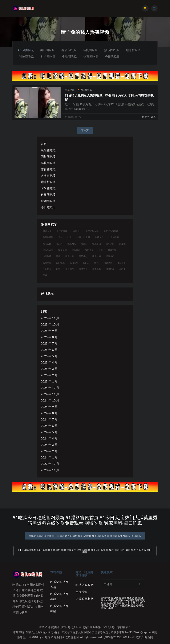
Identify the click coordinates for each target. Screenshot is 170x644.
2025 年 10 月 (50, 324)
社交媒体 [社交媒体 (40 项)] (108, 263)
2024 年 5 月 (49, 432)
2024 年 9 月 (49, 407)
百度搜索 (81, 592)
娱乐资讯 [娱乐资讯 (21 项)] (76, 250)
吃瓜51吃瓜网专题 (59, 584)
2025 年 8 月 (49, 337)
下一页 (85, 130)
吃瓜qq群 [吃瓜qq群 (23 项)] (99, 237)
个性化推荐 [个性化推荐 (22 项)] (62, 231)
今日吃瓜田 (112, 56)
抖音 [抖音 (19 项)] (101, 250)
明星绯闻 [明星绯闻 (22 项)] (97, 256)
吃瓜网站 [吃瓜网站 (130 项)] (72, 244)
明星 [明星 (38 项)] (58, 256)
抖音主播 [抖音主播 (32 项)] (112, 250)
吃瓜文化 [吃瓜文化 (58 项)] (47, 244)
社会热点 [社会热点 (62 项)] (47, 269)
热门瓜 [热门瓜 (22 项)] (86, 263)
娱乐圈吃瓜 (112, 50)
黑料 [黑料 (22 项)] (45, 275)
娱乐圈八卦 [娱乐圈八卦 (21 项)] (48, 250)
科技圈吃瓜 (27, 56)
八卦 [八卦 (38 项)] (60, 237)
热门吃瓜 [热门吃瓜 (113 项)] (60, 263)
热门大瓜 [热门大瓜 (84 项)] (74, 263)
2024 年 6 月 (49, 426)
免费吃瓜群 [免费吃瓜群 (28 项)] (48, 237)
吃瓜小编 (70, 90)
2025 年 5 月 (49, 356)
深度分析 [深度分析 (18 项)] (110, 256)
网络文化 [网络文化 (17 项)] (83, 269)
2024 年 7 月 (49, 419)
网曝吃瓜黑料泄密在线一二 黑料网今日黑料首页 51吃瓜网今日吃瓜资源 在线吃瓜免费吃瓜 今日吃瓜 (85, 536)
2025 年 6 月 (49, 350)
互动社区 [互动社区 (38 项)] (76, 231)
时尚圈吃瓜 (48, 56)
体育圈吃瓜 (91, 56)
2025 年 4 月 (49, 362)
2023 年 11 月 (50, 470)
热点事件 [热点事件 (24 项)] (47, 263)
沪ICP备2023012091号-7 (119, 637)
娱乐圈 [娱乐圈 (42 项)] (122, 244)
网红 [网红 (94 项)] (58, 269)
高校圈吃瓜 (90, 50)
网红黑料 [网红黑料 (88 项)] (70, 269)
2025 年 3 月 (49, 369)
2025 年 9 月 (49, 331)
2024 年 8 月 (49, 413)
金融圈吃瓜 (69, 56)
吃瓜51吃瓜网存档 (59, 596)
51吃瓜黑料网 (85, 599)
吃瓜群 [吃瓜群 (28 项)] (84, 244)
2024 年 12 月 (50, 388)
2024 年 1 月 (49, 457)
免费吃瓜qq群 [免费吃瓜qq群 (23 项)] (92, 231)
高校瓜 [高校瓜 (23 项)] (122, 269)
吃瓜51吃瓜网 (85, 585)
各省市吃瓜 (69, 50)
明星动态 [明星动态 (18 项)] (83, 256)
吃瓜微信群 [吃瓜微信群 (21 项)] (114, 237)
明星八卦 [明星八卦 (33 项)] (70, 256)
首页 (44, 144)
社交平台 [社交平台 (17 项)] (121, 263)
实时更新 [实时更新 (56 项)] (89, 250)
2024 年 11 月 (50, 394)
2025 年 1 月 (49, 381)
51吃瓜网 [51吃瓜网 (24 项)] (47, 231)
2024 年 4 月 (49, 438)
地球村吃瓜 (133, 50)
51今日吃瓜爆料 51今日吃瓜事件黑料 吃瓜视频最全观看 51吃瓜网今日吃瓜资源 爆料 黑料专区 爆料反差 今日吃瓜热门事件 (85, 551)
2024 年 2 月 (49, 451)
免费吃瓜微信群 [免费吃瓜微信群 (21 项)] (111, 231)
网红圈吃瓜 (47, 50)
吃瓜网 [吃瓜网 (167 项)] (59, 244)
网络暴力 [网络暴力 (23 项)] (97, 269)
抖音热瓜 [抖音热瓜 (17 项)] (47, 256)
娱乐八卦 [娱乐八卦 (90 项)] (110, 244)
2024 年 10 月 (50, 400)
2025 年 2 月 (49, 375)
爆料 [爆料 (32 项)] (97, 263)
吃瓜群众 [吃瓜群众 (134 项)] (97, 244)
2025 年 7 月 (49, 343)
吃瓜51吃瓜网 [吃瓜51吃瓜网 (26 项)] (83, 237)
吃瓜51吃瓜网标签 (59, 608)
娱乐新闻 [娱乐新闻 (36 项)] (62, 250)
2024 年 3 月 (49, 445)
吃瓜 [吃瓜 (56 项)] (70, 237)
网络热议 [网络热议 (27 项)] (110, 269)
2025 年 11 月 (50, 318)
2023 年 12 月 (50, 464)
